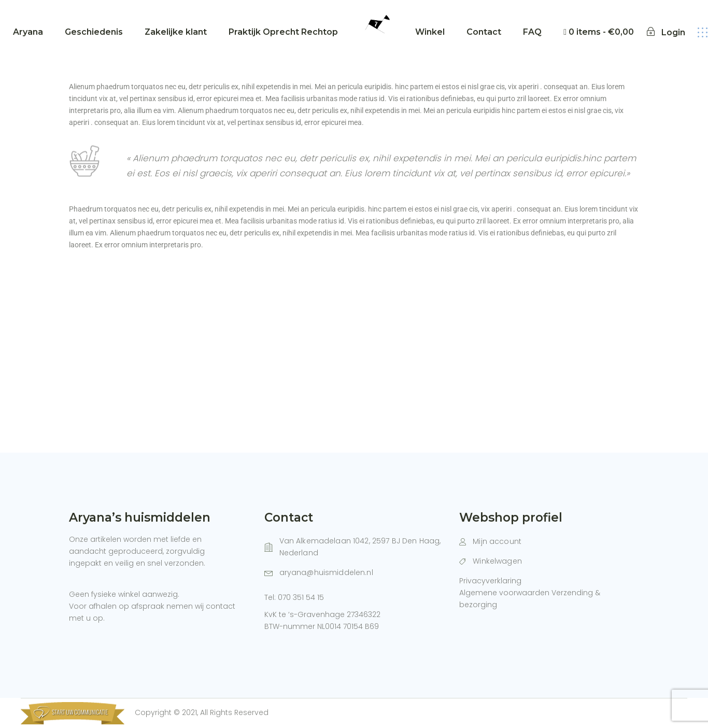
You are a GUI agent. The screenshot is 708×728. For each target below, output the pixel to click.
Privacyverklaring (490, 581)
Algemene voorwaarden (504, 593)
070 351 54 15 (301, 597)
